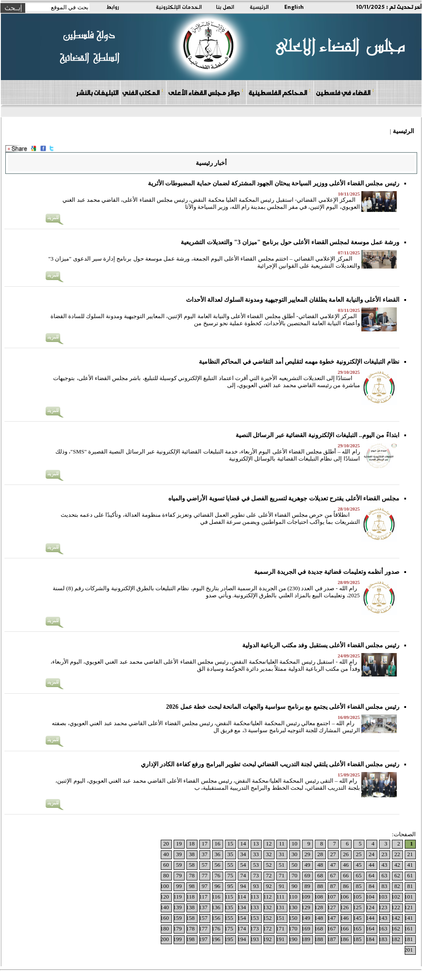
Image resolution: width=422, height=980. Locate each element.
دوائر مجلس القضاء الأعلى (206, 92)
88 (320, 886)
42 (397, 865)
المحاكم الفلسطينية (280, 92)
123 (383, 907)
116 (216, 897)
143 (383, 918)
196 (216, 939)
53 (256, 865)
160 (165, 918)
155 (229, 918)
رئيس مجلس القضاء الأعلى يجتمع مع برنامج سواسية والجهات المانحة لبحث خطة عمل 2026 (283, 707)
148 (319, 918)
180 (165, 928)
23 (385, 854)
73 (256, 875)
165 (357, 928)
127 (332, 907)
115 (229, 897)
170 (293, 928)
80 (166, 875)
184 (370, 939)
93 (256, 886)
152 (267, 918)
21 (410, 854)
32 (269, 854)
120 (165, 897)
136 (216, 907)
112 (267, 897)
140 (165, 907)
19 (179, 844)
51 (282, 865)
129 (306, 907)
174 (242, 928)
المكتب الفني (143, 92)
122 (396, 907)
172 (267, 928)
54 (243, 865)
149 (306, 918)
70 (295, 875)
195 (229, 939)
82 (397, 886)
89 (308, 886)
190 (293, 939)
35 (230, 854)
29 (308, 854)
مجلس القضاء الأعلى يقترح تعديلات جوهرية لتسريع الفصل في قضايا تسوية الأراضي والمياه (284, 498)
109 (306, 897)
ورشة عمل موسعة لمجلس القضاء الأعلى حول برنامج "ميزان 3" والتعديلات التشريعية (290, 242)
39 (179, 854)
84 (372, 886)
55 (230, 865)
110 (293, 897)
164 (370, 928)
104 (370, 897)
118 (190, 897)
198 (190, 939)
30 (295, 854)
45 (359, 865)
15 (230, 844)
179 (178, 928)
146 (345, 918)
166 (345, 928)
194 (242, 939)
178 (190, 928)
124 (370, 907)
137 (203, 907)
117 (203, 897)
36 (218, 854)
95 (230, 886)
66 (346, 875)
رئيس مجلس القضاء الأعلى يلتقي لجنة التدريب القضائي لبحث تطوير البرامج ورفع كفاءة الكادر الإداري (270, 764)
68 (320, 875)
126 (345, 907)
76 (218, 875)
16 (218, 844)
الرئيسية (259, 7)
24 (372, 854)
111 (281, 897)
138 (190, 907)
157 (203, 918)
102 (396, 897)
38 (192, 854)
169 (306, 928)
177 (203, 928)
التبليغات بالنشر (97, 92)
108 (319, 897)
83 (385, 886)
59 (179, 865)
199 (178, 939)
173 (255, 928)
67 (333, 875)
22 (397, 854)
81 (410, 886)
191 (280, 939)
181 (409, 939)
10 (295, 844)
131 (280, 907)
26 (346, 854)
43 (385, 865)
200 (165, 939)
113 (254, 897)
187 (332, 939)
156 (216, 918)
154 (242, 918)
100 (165, 886)
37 (205, 854)
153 (255, 918)
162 (396, 928)
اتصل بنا (225, 7)
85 (359, 886)
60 (166, 865)
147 (332, 918)
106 (345, 897)
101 (409, 897)
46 (346, 865)
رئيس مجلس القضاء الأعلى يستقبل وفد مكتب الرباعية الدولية (321, 645)
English (294, 7)
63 (385, 875)
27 (333, 854)
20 (166, 844)
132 (267, 907)
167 (332, 928)
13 (256, 844)
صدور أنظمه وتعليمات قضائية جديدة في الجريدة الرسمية (327, 572)
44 (372, 865)
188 (319, 939)
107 (332, 897)
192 (267, 939)
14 (243, 844)
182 (396, 939)
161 (409, 928)
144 (370, 918)
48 (320, 865)
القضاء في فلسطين (345, 92)
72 (269, 875)
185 (357, 939)
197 (203, 939)
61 (410, 875)
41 (410, 865)
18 (192, 844)
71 (282, 875)
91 (282, 886)
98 (192, 886)
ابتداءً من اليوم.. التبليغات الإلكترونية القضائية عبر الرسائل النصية (317, 435)
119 (177, 897)
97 (205, 886)
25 (359, 854)
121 (409, 907)
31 (282, 854)
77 (205, 875)
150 (293, 918)
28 (320, 854)
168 (319, 928)
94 (243, 886)
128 (319, 907)
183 (383, 939)
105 (357, 897)
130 (293, 907)
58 (192, 865)
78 (192, 875)
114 (242, 897)
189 (306, 939)
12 (269, 844)
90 (295, 886)
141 (409, 918)
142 (396, 918)
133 (255, 907)
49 (308, 865)
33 (256, 854)
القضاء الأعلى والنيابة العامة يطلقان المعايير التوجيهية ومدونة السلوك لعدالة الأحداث (293, 300)
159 (178, 918)
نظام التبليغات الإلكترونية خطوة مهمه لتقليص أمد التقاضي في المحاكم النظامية (299, 362)
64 (372, 875)
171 (280, 928)
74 (243, 875)
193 (255, 939)
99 (179, 886)
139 (178, 907)
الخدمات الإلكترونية (179, 7)
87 (333, 886)
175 (229, 928)
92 (269, 886)
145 (357, 918)
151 (280, 918)
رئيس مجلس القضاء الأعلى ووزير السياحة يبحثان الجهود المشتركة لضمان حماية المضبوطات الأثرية (274, 183)
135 (229, 907)
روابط (113, 7)
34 (243, 854)
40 (166, 854)
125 (357, 907)
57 (205, 865)
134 (242, 907)
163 (383, 928)
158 (190, 918)
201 (409, 950)
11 (282, 844)
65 (359, 875)
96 (218, 886)
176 (216, 928)
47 (333, 865)
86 (346, 886)
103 (383, 897)
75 (230, 875)
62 (397, 875)
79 (179, 875)
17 (205, 844)
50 (295, 865)
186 (345, 939)
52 (269, 865)
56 (218, 865)
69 (308, 875)
